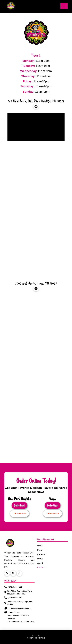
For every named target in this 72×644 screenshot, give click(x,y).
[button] (64, 6)
